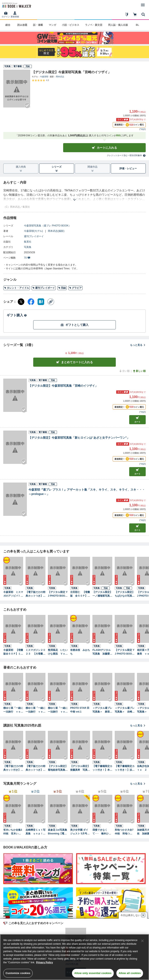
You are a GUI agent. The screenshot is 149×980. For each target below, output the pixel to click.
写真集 (28, 247)
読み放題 (22, 25)
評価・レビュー (128, 168)
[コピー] (51, 302)
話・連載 (38, 25)
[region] (74, 957)
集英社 (28, 242)
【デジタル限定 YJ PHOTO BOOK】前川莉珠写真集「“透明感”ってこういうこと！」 (58, 594)
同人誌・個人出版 (118, 25)
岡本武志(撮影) (56, 231)
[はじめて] (127, 14)
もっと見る (138, 345)
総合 (8, 25)
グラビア (75, 288)
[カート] (135, 14)
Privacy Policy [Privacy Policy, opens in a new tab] (44, 962)
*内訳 (143, 129)
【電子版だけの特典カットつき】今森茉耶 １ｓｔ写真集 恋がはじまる (35, 594)
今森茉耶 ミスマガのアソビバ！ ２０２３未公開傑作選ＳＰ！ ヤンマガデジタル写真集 (13, 594)
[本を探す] (143, 14)
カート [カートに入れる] (137, 420)
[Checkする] (27, 105)
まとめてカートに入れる (74, 362)
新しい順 (139, 371)
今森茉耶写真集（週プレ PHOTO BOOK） (47, 226)
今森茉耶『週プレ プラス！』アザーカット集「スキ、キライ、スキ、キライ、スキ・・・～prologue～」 (87, 492)
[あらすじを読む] (74, 195)
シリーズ (57, 169)
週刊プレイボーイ (34, 236)
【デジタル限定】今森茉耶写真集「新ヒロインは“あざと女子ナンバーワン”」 (79, 438)
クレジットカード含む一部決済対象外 (126, 155)
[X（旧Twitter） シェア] (21, 302)
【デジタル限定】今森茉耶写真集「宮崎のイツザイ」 (63, 386)
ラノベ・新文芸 (94, 25)
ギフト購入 (17, 315)
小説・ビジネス (71, 25)
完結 (62, 288)
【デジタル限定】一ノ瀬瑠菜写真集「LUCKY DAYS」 (102, 594)
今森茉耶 (44, 77)
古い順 (124, 371)
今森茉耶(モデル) (33, 231)
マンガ (52, 25)
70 (27, 258)
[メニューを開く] (143, 5)
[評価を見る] (40, 80)
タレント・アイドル (17, 288)
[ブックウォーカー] (16, 5)
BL (137, 25)
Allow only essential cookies (93, 973)
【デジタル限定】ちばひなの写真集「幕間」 (125, 594)
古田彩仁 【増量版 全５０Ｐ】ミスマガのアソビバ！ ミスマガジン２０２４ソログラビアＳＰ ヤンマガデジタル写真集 (80, 594)
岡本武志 (60, 77)
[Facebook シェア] (31, 302)
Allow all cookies (130, 973)
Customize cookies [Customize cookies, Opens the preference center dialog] (18, 973)
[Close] (142, 941)
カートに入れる (104, 148)
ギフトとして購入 (74, 325)
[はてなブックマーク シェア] (41, 302)
